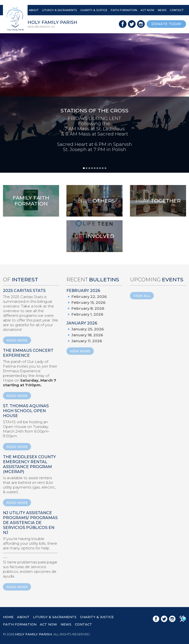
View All (142, 296)
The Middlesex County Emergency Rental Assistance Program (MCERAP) (29, 464)
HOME (8, 617)
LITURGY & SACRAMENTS (59, 10)
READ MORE (17, 340)
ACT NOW (147, 10)
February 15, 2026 (88, 302)
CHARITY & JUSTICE (94, 10)
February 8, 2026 (88, 308)
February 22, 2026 (89, 297)
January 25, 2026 (88, 329)
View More (80, 351)
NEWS (162, 10)
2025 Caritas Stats (24, 291)
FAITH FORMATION (124, 10)
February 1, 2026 (87, 314)
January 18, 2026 (87, 335)
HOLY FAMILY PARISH (33, 634)
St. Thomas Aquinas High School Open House (26, 411)
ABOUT (34, 10)
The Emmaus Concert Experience (28, 353)
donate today (166, 24)
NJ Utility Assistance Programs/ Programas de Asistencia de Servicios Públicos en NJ (30, 523)
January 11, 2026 (87, 341)
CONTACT (177, 10)
